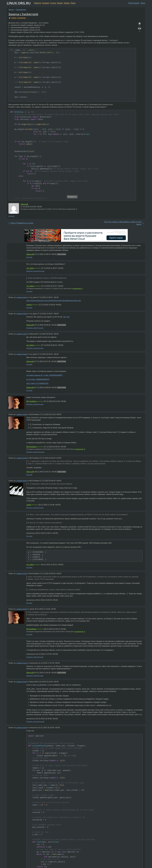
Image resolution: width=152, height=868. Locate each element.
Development (21, 10)
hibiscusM (24, 204)
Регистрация (134, 3)
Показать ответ (32, 328)
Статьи (53, 3)
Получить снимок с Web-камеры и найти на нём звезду (123, 223)
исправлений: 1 (77, 289)
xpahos (29, 305)
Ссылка (11, 216)
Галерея (46, 3)
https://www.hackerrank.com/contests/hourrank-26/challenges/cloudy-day (54, 301)
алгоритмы (22, 18)
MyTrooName (31, 401)
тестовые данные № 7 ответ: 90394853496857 (44, 375)
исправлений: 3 (80, 449)
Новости (38, 3)
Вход (143, 3)
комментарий (22, 297)
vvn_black (30, 268)
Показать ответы (32, 271)
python (14, 18)
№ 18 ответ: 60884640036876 (38, 379)
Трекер (67, 3)
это (38, 685)
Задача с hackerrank (23, 14)
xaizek (29, 505)
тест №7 (66, 317)
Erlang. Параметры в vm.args (22, 223)
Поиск (73, 3)
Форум (60, 3)
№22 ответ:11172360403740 (37, 383)
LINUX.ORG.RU (19, 3)
